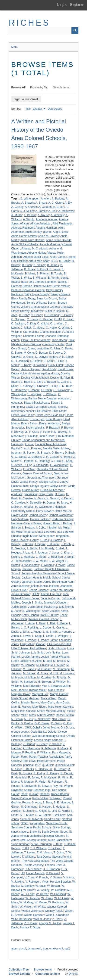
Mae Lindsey (56, 690)
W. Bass (41, 886)
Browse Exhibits (20, 974)
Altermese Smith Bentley (27, 232)
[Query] (44, 31)
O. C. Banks (42, 723)
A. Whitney (57, 215)
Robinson (55, 798)
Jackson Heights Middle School (41, 578)
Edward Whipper (36, 407)
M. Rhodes (60, 678)
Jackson (27, 569)
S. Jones (28, 811)
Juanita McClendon (56, 603)
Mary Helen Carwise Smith (28, 711)
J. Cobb (66, 544)
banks (65, 278)
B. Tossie (57, 274)
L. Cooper (46, 628)
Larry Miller (27, 644)
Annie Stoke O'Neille (59, 240)
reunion (34, 794)
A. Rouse (43, 215)
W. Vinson (26, 907)
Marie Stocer (19, 698)
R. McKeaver (49, 778)
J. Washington (30, 565)
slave (15, 832)
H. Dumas (49, 503)
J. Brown (27, 544)
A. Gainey (18, 207)
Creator (38, 109)
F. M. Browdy (59, 432)
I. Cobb (41, 528)
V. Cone (29, 877)
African (24, 224)
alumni (47, 232)
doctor (55, 373)
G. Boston (29, 453)
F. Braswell (53, 428)
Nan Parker (59, 719)
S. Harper (45, 807)
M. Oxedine (44, 678)
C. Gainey (67, 315)
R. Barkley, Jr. (44, 769)
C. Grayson (18, 319)
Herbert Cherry (38, 515)
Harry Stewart (45, 511)
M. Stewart (44, 682)
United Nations (35, 873)
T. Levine (30, 852)
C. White (64, 328)
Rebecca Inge (42, 790)
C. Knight (43, 324)
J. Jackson (41, 553)
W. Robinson (56, 902)
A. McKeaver (66, 211)
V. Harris (69, 877)
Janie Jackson (20, 586)
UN (23, 873)
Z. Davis (58, 919)
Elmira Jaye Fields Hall (50, 415)
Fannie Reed (47, 436)
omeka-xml (56, 949)
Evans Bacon (29, 423)
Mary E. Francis (21, 707)
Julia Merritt (66, 607)
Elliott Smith (59, 411)
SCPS (25, 823)
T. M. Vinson (45, 852)
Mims (32, 715)
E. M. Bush (66, 386)
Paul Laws (29, 761)
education (64, 398)
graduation (31, 494)
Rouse (26, 803)
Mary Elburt (39, 707)
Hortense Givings (62, 519)
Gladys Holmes (49, 482)
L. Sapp (37, 636)
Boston (52, 303)
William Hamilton (34, 915)
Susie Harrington (41, 844)
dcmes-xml (34, 949)
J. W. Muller (40, 561)
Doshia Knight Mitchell (35, 378)
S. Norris (64, 811)
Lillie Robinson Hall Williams (29, 648)
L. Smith (48, 636)
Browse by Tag (39, 87)
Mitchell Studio (65, 715)
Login (62, 5)
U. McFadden (33, 869)
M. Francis (29, 669)
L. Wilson (31, 640)
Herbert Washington (61, 515)
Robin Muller (40, 798)
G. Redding (42, 461)
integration (62, 536)
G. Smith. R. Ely (21, 465)
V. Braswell (53, 873)
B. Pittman (43, 274)
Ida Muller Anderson (24, 532)
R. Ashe (16, 769)
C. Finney (37, 315)
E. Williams (50, 394)
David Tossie (65, 369)
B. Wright (54, 278)
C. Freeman (52, 315)
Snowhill (35, 832)
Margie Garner (59, 694)
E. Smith (47, 390)
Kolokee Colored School (43, 619)
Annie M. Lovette (48, 236)
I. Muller (52, 528)
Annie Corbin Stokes (24, 236)
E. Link (53, 386)
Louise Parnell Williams (55, 657)
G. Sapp (68, 461)
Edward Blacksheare (36, 403)
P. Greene (55, 744)
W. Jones (47, 898)
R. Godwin (67, 773)
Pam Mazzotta (61, 753)
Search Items (61, 87)
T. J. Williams (39, 848)
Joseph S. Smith (32, 603)
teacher (16, 861)
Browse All (19, 87)
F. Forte (45, 432)
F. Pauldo (31, 436)
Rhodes (45, 794)
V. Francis (42, 877)
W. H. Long (27, 894)
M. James (29, 673)
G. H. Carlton (51, 457)
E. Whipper (34, 394)
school (15, 823)
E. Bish (38, 382)
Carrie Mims (31, 332)
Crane (31, 348)
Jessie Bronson (21, 594)
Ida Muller (64, 528)
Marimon (34, 698)
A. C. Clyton (56, 203)
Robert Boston (60, 794)
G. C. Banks (19, 457)
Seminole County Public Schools (31, 828)
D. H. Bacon (66, 357)
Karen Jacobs (50, 611)
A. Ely (68, 203)
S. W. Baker (43, 815)
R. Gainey (53, 773)
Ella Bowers (43, 411)
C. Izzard (69, 319)
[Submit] (75, 31)
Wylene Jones (42, 919)
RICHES (30, 23)
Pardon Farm (19, 757)
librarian (40, 644)
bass (24, 282)
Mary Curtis (63, 703)
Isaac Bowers (20, 540)
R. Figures (26, 773)
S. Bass (47, 803)
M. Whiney (59, 682)
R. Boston (60, 769)
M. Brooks (59, 661)
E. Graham (40, 386)
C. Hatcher (46, 319)
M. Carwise (28, 665)
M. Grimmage (61, 669)
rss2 (67, 949)
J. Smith (69, 557)
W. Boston (53, 886)
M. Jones (42, 673)
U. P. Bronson (51, 869)
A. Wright (29, 219)
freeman (16, 453)
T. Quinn (59, 852)
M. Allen (37, 661)
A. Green (59, 207)
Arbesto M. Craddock (35, 249)
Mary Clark (47, 703)
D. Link (59, 361)
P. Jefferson (48, 748)
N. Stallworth (42, 719)
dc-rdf (23, 949)
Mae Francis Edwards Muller (29, 690)
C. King (31, 324)
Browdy (25, 311)
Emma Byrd (37, 419)
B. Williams (40, 278)
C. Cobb (24, 315)
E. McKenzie (19, 390)
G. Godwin (34, 457)
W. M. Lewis (62, 898)
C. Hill (58, 319)
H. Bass (60, 494)
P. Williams (44, 753)
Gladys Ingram (39, 486)
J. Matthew (27, 557)
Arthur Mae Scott (39, 261)
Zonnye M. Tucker (50, 923)
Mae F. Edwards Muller (56, 686)
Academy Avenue (47, 219)
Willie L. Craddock (57, 915)
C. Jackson (18, 324)
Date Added (55, 109)
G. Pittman (27, 461)
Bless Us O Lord (47, 299)
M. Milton (30, 678)
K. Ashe (16, 611)
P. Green (42, 744)
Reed (24, 794)
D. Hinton (36, 361)
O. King (68, 723)
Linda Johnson (57, 648)
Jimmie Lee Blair (51, 594)
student (42, 840)
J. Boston (56, 540)
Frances (36, 448)
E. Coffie (63, 382)
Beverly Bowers (60, 294)
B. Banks (65, 261)
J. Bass (44, 540)
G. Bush (70, 453)
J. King (65, 553)
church (16, 340)
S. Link (53, 811)
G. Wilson (29, 469)
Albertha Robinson (23, 228)
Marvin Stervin (30, 703)
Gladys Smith (58, 486)
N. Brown (17, 719)
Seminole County (57, 823)
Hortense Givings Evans (26, 523)
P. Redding (29, 753)
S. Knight (41, 811)
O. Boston (27, 723)
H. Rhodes (27, 507)
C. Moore (39, 328)
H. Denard (53, 498)
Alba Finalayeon (63, 224)
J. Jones (54, 553)
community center (53, 344)
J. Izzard (28, 553)
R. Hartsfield (19, 778)
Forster (29, 444)
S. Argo (36, 803)
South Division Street (55, 832)
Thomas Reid (53, 865)
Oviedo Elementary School (48, 736)
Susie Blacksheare (60, 840)
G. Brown (57, 453)
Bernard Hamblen (45, 282)
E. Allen (65, 378)
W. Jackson (33, 898)
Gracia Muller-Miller (52, 490)
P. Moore (63, 748)
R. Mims (63, 778)
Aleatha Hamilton (46, 228)
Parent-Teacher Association (46, 757)
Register (77, 5)
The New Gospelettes (35, 861)
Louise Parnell (30, 657)
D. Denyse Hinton (46, 357)
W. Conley (43, 890)
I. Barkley (67, 523)
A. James (41, 211)
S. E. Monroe (62, 803)
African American (41, 224)
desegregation (41, 373)
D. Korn (48, 361)
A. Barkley (58, 199)
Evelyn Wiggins (35, 428)
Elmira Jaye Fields (23, 415)
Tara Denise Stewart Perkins (54, 857)
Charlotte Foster (33, 336)
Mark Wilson (49, 698)
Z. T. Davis (31, 923)
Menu (15, 47)
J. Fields (32, 548)
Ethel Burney (54, 419)
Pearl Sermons (46, 761)
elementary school (23, 411)
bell (31, 282)
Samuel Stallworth (31, 819)
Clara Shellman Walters (36, 340)
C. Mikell (26, 328)
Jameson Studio (32, 582)
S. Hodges (59, 807)
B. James (53, 265)
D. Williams (40, 365)
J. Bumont (53, 544)
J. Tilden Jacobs (21, 561)
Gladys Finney (29, 482)
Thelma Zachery (33, 865)
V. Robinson (33, 882)
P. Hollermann (31, 748)
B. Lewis (55, 269)
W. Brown (29, 890)
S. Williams (58, 815)
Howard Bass (51, 523)
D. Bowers (56, 353)
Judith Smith (19, 607)
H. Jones (63, 503)
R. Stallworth (29, 786)
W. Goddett (58, 890)
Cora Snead (19, 348)
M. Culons (43, 665)
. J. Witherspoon (29, 199)
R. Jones (34, 778)
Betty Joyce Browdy (37, 294)
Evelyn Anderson (50, 423)
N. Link (29, 719)
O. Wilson (17, 728)
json (45, 949)
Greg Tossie (46, 494)
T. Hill (25, 848)
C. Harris (32, 319)
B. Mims (30, 274)
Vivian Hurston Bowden (56, 882)
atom (14, 949)
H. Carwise (26, 498)
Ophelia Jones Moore (46, 728)
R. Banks (28, 769)
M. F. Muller (58, 665)
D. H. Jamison (20, 361)
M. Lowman (67, 673)
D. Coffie (28, 357)
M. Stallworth (28, 682)
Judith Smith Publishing (43, 607)
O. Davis (56, 723)
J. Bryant (40, 544)
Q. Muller (47, 765)
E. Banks (26, 382)
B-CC (54, 261)
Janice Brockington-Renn (59, 582)
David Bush (49, 369)
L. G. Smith (50, 632)
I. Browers (29, 528)
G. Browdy (43, 453)
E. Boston (50, 382)
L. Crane (58, 628)
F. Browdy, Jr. (20, 432)
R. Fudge (39, 773)
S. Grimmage (29, 807)
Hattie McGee (63, 511)
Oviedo (52, 732)
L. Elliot (24, 632)
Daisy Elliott (56, 365)
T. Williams (28, 857)
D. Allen (55, 348)
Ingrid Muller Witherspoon (38, 536)
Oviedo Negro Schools (48, 740)
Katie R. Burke (49, 615)
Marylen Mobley (56, 711)
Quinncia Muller (64, 765)
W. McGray (26, 902)
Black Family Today (23, 299)
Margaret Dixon (21, 694)
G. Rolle (56, 461)
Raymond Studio (22, 790)
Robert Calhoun (21, 798)
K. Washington (32, 611)
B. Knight (42, 269)
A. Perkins (30, 215)
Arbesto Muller (36, 253)
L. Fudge (36, 632)
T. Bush (58, 844)
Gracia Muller (31, 490)
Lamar (54, 640)
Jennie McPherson (61, 590)
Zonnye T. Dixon (30, 927)
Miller (24, 715)
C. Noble (51, 328)
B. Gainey (40, 265)
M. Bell (47, 661)
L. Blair (51, 623)
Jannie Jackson (49, 586)
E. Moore (34, 390)
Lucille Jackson (21, 661)
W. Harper (42, 894)
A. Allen (46, 199)
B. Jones (30, 269)
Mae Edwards (32, 686)
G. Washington (59, 465)
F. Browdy (67, 428)
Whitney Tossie (54, 911)
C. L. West (57, 324)
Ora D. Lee (67, 728)
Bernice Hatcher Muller (37, 286)
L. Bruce (63, 623)
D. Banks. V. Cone (23, 353)
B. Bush (27, 265)
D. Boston (42, 353)
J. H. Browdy (46, 548)
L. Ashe (30, 623)
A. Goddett (45, 207)
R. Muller (41, 782)
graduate (17, 494)
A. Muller (17, 215)
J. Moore (41, 557)
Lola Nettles (53, 653)
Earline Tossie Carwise (43, 398)
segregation (37, 823)
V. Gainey (56, 877)
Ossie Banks (38, 732)
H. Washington (44, 507)
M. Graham (44, 669)
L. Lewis (25, 636)
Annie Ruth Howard (32, 240)
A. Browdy (28, 203)
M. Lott (54, 673)
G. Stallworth (41, 465)
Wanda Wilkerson (32, 911)
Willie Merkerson (22, 919)
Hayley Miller (19, 515)
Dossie (55, 378)
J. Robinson (55, 557)
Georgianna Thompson (41, 478)
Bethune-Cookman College (28, 290)
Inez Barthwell (46, 532)
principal (28, 765)
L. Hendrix (65, 632)
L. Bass (41, 623)
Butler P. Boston (55, 311)
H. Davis (40, 498)
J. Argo (34, 540)
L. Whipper (62, 636)
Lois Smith (38, 653)
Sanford (67, 819)
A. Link (53, 211)
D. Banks (67, 348)
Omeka (73, 974)
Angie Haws (60, 232)
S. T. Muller (27, 815)
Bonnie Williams (36, 303)
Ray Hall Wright (62, 786)
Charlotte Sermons (56, 336)
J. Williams (47, 565)
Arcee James (58, 257)
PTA (38, 765)
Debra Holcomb (21, 373)
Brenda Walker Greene (45, 307)
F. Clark (34, 432)
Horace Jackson (40, 519)
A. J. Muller (27, 211)
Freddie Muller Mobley (56, 448)
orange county (20, 732)
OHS (28, 728)
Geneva (16, 473)
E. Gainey (26, 386)
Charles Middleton (51, 332)
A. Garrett (31, 207)
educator (17, 403)
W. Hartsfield (58, 894)
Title (28, 109)
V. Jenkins (18, 882)
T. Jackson (55, 848)
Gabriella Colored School (52, 469)
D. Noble (26, 365)
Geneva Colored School (37, 473)
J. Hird (60, 548)
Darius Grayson (31, 369)
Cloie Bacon (59, 340)
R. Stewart (45, 786)
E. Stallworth (61, 390)
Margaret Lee (40, 694)
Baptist (16, 282)
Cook (69, 344)
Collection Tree (19, 970)
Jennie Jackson (39, 590)
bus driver (37, 311)
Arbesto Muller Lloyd (36, 257)
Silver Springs (62, 828)
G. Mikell (66, 457)
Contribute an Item (48, 974)
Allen (61, 228)
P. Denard (29, 744)
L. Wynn (43, 640)
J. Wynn (60, 565)
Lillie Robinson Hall (59, 644)
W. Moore (41, 902)
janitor (34, 586)
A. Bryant (41, 203)
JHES (35, 594)
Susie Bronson (20, 844)
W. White (39, 907)
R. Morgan (27, 782)
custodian (43, 348)
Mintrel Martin (46, 715)
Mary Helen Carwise (61, 707)
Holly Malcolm (20, 519)
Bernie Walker (61, 286)
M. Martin (17, 678)
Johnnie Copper (51, 598)
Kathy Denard (30, 615)
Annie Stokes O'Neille (25, 244)
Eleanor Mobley (57, 407)
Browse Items (43, 970)
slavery (24, 832)
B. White (26, 278)
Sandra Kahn (52, 819)
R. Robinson (56, 782)
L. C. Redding (29, 628)
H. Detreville (34, 503)
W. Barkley (27, 886)
